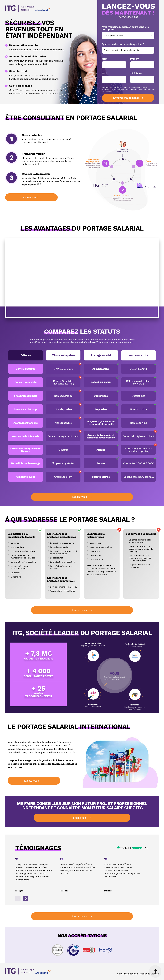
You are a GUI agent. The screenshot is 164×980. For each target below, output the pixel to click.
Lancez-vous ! (30, 197)
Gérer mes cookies (128, 974)
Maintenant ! (80, 818)
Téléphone (136, 73)
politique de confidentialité (142, 89)
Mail (104, 73)
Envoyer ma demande (126, 98)
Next (26, 898)
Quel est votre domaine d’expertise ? (123, 44)
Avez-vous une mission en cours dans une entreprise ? (125, 28)
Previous (18, 898)
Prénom (135, 59)
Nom (105, 59)
